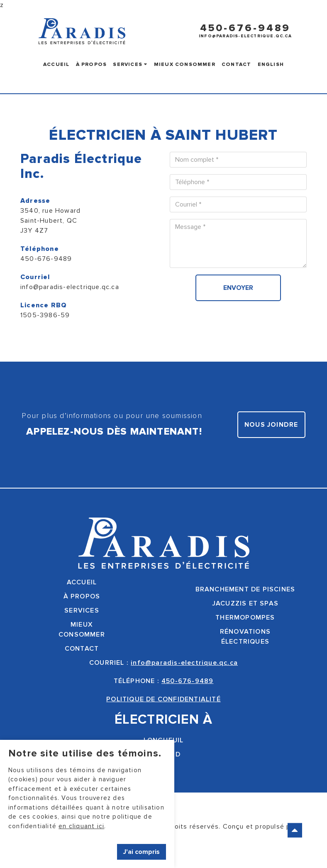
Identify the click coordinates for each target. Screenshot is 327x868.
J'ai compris (142, 852)
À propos (92, 64)
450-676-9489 (245, 28)
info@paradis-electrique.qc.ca (245, 36)
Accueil (56, 64)
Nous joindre (271, 425)
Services (130, 64)
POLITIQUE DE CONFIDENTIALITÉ (163, 699)
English (271, 64)
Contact (236, 64)
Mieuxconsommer (82, 630)
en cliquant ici (81, 826)
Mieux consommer (185, 64)
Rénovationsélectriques (245, 637)
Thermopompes (245, 618)
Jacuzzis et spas (245, 603)
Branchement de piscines (245, 589)
